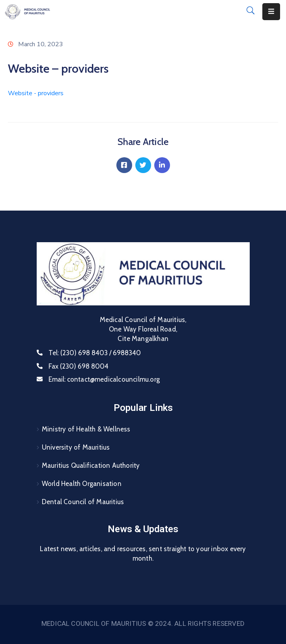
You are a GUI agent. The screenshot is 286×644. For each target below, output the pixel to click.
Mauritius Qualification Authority (91, 465)
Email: (104, 379)
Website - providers (36, 93)
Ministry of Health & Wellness (86, 429)
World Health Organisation (82, 484)
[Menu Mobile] (271, 12)
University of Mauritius (76, 447)
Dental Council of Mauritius (83, 502)
